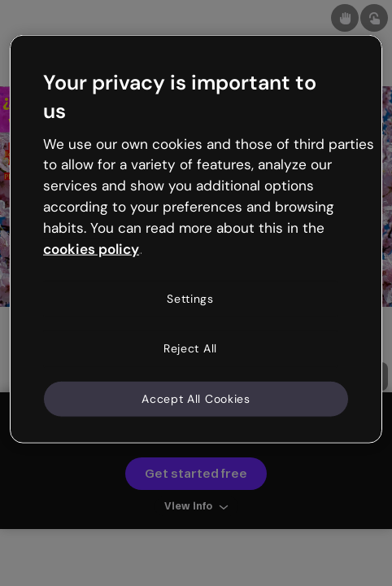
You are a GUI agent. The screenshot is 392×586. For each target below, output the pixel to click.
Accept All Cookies (196, 398)
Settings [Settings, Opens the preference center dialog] (190, 298)
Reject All (190, 348)
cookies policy (91, 248)
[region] (196, 239)
